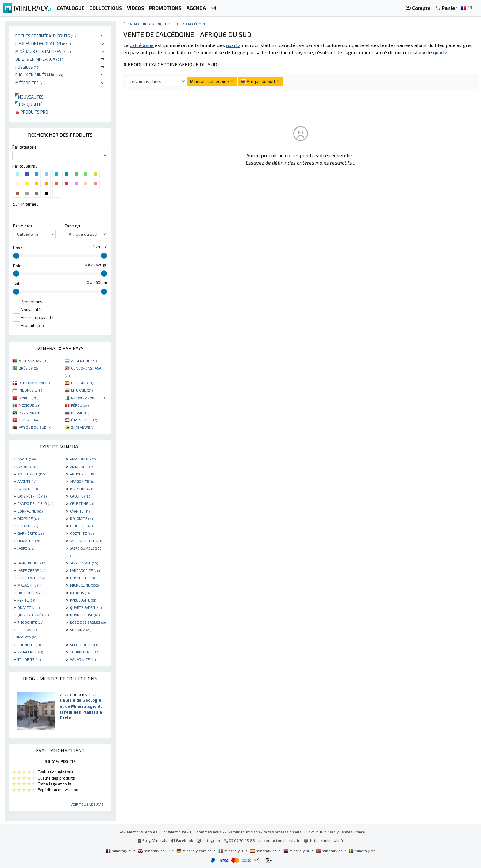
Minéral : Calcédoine (212, 81)
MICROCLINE (84, 585)
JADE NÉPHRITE (86, 541)
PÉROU (80, 405)
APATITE (27, 481)
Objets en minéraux (40, 59)
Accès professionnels (283, 832)
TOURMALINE (85, 652)
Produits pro (32, 112)
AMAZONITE (83, 459)
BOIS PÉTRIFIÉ (32, 496)
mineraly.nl (297, 851)
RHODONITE (30, 622)
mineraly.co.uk (154, 851)
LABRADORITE (85, 570)
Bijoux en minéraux (39, 75)
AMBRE (27, 467)
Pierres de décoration (43, 43)
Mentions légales (142, 832)
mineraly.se (362, 851)
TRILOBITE (29, 659)
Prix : (18, 248)
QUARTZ (29, 607)
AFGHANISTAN (33, 361)
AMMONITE (82, 467)
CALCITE (81, 496)
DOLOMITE (82, 518)
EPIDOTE (28, 526)
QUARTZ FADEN (86, 607)
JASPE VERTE (84, 563)
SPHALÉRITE (30, 652)
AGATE (27, 459)
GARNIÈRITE (31, 533)
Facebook (182, 840)
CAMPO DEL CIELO (35, 503)
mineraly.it (231, 851)
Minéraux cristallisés (43, 51)
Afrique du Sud (167, 24)
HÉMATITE (29, 541)
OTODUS (80, 593)
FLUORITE (81, 526)
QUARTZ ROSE (85, 615)
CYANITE (80, 511)
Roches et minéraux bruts (47, 36)
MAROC (29, 397)
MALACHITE (30, 585)
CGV (120, 832)
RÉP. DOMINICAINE (36, 383)
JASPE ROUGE (32, 563)
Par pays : (74, 226)
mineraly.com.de (194, 851)
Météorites (31, 83)
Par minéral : (24, 226)
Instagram (208, 840)
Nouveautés (29, 97)
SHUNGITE (29, 645)
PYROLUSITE (83, 600)
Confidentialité (174, 832)
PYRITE (26, 600)
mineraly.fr (119, 851)
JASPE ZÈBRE (31, 570)
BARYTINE (81, 489)
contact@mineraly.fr (282, 840)
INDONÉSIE (31, 390)
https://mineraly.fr (327, 840)
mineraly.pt (329, 851)
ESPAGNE (82, 383)
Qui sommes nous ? (207, 832)
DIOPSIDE (28, 518)
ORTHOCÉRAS (32, 593)
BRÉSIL (28, 368)
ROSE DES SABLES (88, 622)
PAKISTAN (29, 413)
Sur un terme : (26, 204)
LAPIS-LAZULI (31, 578)
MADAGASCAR (88, 397)
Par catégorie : (25, 147)
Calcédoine (196, 24)
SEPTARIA (81, 630)
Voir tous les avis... (89, 804)
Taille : (19, 284)
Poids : (19, 266)
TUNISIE (28, 420)
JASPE (26, 548)
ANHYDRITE (82, 474)
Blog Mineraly (153, 840)
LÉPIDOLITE (82, 578)
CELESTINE (82, 503)
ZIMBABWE (83, 427)
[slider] (16, 256)
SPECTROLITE (84, 645)
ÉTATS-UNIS (84, 420)
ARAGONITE (82, 481)
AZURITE (28, 489)
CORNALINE (30, 511)
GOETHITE (82, 533)
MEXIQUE (29, 405)
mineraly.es (264, 851)
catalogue (137, 24)
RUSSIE (80, 413)
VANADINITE (83, 659)
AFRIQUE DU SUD (35, 427)
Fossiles (28, 67)
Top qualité (29, 104)
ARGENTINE (84, 361)
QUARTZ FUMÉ (33, 615)
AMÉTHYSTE (31, 474)
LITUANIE (82, 390)
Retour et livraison (244, 832)
